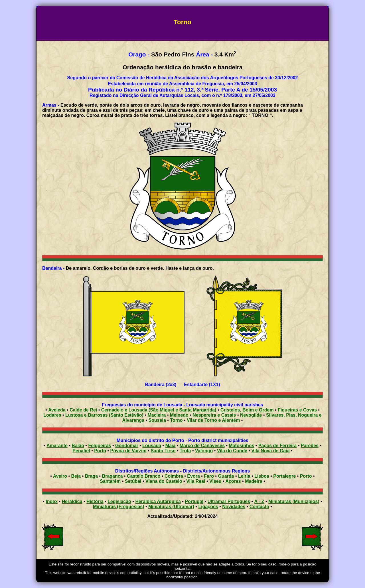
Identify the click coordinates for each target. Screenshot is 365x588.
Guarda (226, 476)
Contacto (259, 507)
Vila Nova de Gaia (271, 451)
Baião (78, 446)
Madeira (254, 481)
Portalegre (284, 476)
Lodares (52, 415)
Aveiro (60, 476)
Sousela (157, 420)
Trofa (185, 451)
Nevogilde (251, 415)
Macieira (157, 415)
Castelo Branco (144, 476)
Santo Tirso (163, 451)
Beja (76, 476)
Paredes (310, 446)
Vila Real (196, 481)
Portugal (194, 501)
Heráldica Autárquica (158, 501)
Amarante (57, 446)
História (95, 501)
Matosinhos (242, 446)
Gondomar (127, 446)
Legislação (119, 501)
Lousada (152, 446)
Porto (100, 451)
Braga (91, 476)
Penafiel (81, 451)
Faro (209, 476)
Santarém (110, 481)
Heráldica (72, 501)
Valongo (204, 451)
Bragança (112, 476)
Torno (176, 420)
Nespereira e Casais (214, 415)
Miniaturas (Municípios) (294, 501)
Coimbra (174, 476)
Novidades (234, 507)
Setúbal (133, 481)
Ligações (208, 507)
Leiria (244, 476)
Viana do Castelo (164, 481)
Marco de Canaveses (202, 446)
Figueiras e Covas (297, 410)
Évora (193, 476)
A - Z (259, 501)
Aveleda (57, 410)
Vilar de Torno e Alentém (213, 420)
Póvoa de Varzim (128, 451)
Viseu (215, 481)
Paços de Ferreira (277, 446)
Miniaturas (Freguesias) (119, 507)
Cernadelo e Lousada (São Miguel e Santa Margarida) (159, 410)
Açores (233, 481)
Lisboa (262, 476)
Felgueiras (100, 446)
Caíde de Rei (83, 410)
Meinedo (179, 415)
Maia (171, 446)
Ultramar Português (229, 501)
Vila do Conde (232, 451)
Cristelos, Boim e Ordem (247, 410)
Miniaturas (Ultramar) (171, 507)
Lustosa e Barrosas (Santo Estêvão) (104, 415)
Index (52, 501)
